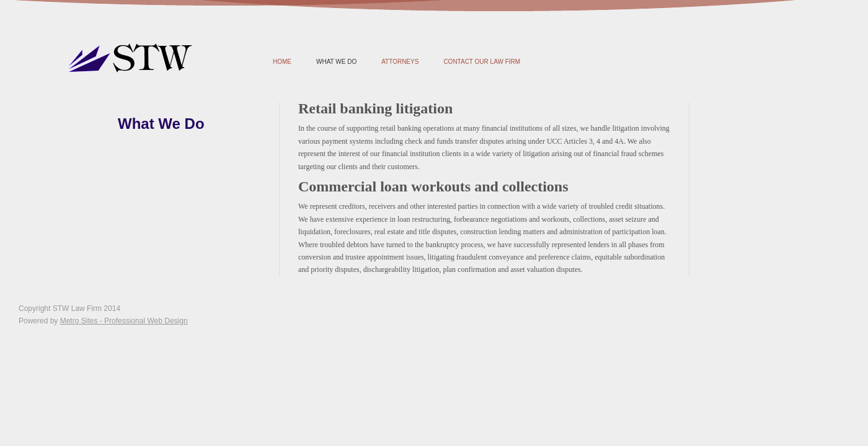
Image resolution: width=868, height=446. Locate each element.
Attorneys (400, 62)
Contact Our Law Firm (482, 62)
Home (282, 62)
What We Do (336, 62)
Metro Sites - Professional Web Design (124, 321)
